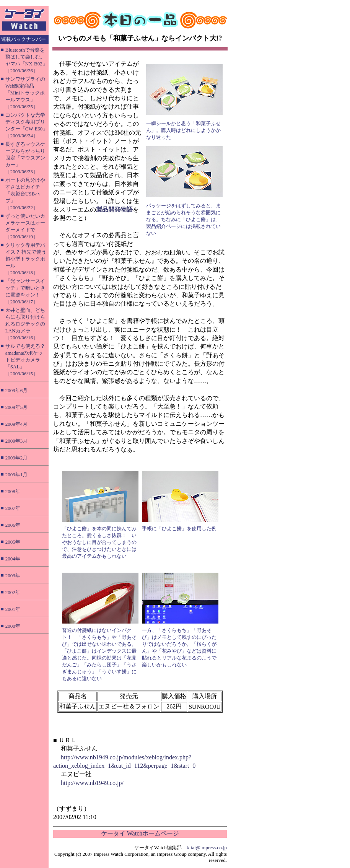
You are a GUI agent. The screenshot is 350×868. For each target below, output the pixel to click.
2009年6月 (17, 390)
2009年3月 (17, 441)
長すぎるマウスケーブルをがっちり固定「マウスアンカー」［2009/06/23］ (25, 158)
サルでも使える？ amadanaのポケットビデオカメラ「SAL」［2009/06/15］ (25, 360)
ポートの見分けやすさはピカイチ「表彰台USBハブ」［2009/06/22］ (25, 194)
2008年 (13, 491)
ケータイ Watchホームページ (140, 833)
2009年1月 (17, 475)
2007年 (13, 508)
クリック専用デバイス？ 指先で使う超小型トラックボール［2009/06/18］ (26, 259)
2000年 (13, 626)
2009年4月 (17, 424)
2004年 (13, 559)
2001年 (13, 609)
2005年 (13, 542)
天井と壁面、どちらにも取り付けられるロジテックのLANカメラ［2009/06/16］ (25, 324)
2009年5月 (17, 407)
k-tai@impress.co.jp (207, 848)
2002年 (13, 592)
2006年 (13, 525)
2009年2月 (17, 458)
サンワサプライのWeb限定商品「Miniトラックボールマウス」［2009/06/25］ (25, 93)
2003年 (13, 576)
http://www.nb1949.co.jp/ (92, 783)
